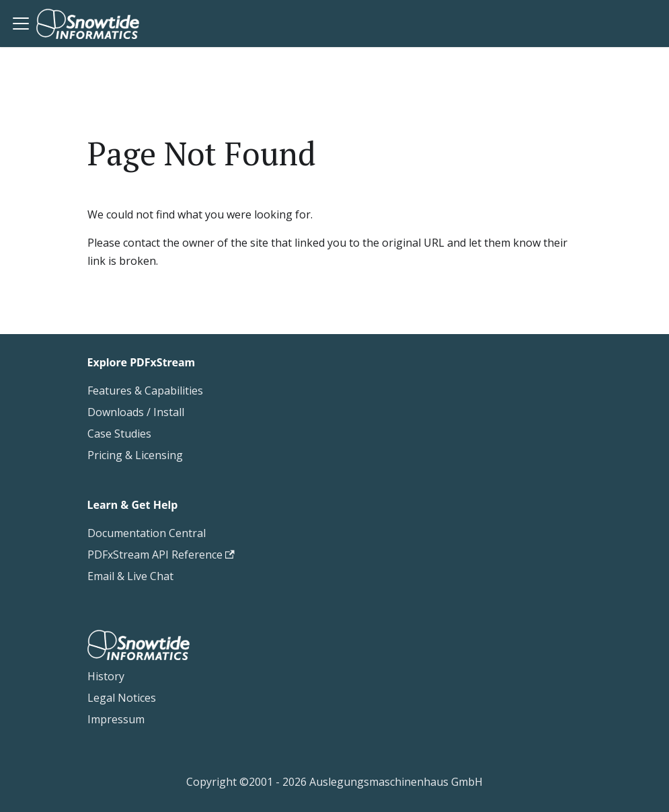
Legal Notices (122, 698)
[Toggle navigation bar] (21, 24)
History (106, 676)
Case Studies (119, 434)
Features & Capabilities (145, 391)
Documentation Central (147, 533)
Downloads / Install (136, 412)
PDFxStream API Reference (161, 555)
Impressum (116, 719)
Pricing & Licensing (135, 455)
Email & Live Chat (130, 576)
